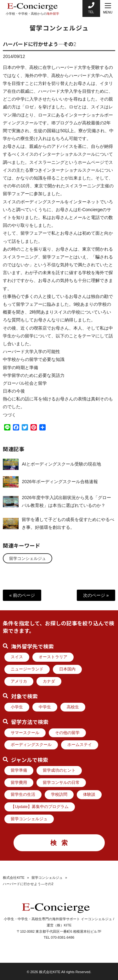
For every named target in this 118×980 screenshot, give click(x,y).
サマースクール (25, 733)
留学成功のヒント (59, 770)
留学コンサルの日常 (61, 783)
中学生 (45, 707)
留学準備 (19, 770)
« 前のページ (22, 595)
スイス (17, 657)
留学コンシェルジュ (28, 559)
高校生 (73, 707)
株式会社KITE (14, 878)
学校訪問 (59, 795)
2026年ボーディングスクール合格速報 (60, 483)
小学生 (17, 707)
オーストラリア (53, 657)
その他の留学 (67, 733)
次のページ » (96, 595)
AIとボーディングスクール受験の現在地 (61, 466)
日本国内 (67, 669)
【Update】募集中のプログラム (40, 807)
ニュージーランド (27, 669)
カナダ (49, 681)
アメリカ (19, 681)
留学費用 (19, 783)
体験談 (89, 795)
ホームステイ (80, 745)
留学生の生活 (23, 795)
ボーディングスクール (31, 745)
